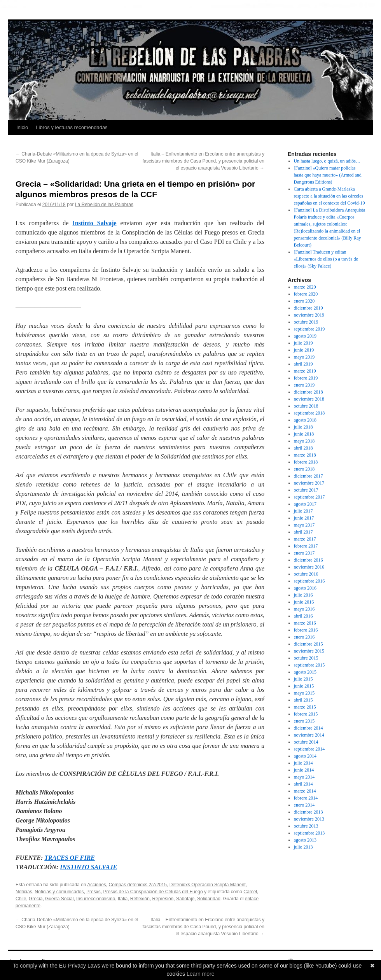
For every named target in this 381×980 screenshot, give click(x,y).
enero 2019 (304, 385)
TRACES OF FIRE (70, 858)
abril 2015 (303, 700)
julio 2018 (303, 427)
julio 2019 (303, 343)
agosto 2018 (305, 420)
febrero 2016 (306, 630)
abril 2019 (303, 364)
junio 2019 (304, 350)
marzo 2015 (305, 707)
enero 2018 (304, 469)
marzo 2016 (305, 623)
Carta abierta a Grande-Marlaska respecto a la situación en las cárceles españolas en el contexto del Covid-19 (329, 196)
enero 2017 (304, 553)
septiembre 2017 (309, 497)
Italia (123, 899)
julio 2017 (303, 511)
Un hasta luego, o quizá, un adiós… (327, 161)
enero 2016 (304, 637)
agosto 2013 (305, 840)
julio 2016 (303, 595)
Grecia (36, 899)
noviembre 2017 (309, 483)
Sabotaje (185, 899)
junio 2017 (304, 518)
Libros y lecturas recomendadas (72, 127)
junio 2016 (304, 602)
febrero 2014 (306, 798)
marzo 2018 (305, 455)
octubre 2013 (306, 826)
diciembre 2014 (308, 728)
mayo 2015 (304, 693)
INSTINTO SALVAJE (88, 867)
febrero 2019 (306, 378)
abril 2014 (303, 784)
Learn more (201, 974)
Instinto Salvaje (94, 223)
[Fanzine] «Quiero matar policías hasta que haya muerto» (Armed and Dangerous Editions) (328, 175)
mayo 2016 (304, 609)
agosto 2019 (305, 336)
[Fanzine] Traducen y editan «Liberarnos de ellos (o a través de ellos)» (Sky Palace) (326, 259)
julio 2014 (303, 763)
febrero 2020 (306, 294)
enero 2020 (304, 301)
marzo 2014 (305, 791)
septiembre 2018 (309, 413)
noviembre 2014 (309, 735)
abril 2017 (303, 532)
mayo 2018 (304, 441)
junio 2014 (304, 770)
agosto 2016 (305, 588)
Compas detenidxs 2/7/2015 (138, 885)
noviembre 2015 (309, 651)
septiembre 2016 (309, 581)
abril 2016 (303, 616)
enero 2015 (304, 721)
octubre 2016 (306, 574)
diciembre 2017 (308, 476)
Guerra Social (59, 899)
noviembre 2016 (309, 567)
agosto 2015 (305, 672)
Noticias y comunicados (59, 892)
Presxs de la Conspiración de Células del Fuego (153, 892)
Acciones (97, 885)
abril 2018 (303, 448)
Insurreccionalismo (96, 899)
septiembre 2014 (309, 749)
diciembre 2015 (308, 644)
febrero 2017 (306, 546)
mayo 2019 (304, 357)
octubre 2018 (306, 406)
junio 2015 (304, 686)
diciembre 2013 (308, 812)
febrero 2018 (306, 462)
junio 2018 (304, 434)
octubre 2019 (306, 322)
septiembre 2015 (309, 665)
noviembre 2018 (309, 399)
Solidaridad (209, 899)
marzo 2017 (305, 539)
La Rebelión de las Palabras (104, 205)
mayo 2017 (304, 525)
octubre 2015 (306, 658)
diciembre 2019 (308, 308)
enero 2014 (304, 805)
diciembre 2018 (308, 392)
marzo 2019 (305, 371)
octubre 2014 (306, 742)
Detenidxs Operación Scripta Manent (208, 885)
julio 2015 (303, 679)
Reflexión (140, 899)
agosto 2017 (305, 504)
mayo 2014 (304, 777)
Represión (163, 899)
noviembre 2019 (309, 315)
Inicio (22, 127)
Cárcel (250, 892)
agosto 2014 (305, 756)
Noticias (24, 892)
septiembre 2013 (309, 833)
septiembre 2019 (309, 329)
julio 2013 (303, 847)
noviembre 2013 (309, 819)
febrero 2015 (306, 714)
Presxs (94, 892)
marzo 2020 (305, 287)
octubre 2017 (306, 490)
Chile (21, 899)
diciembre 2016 (308, 560)
